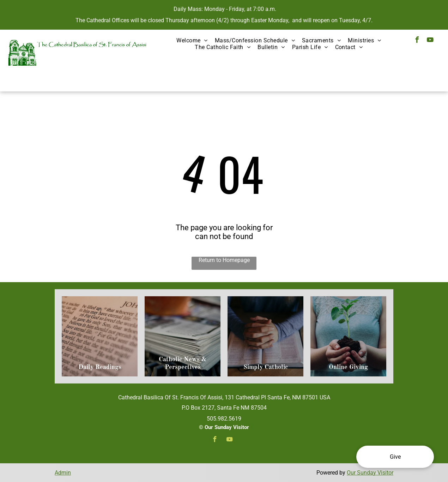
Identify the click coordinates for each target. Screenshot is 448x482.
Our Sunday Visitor (370, 473)
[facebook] (417, 41)
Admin (63, 473)
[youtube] (430, 41)
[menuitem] (192, 40)
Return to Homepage (224, 260)
